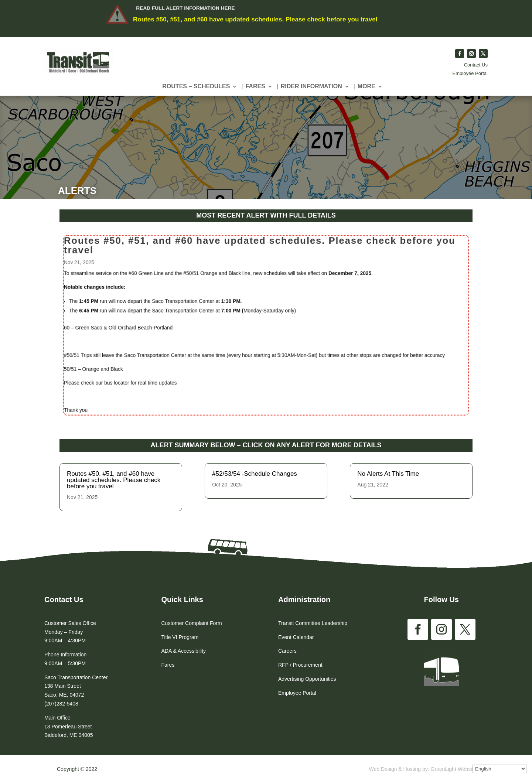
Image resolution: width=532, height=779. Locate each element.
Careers (287, 651)
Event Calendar (296, 637)
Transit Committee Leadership (313, 623)
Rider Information (311, 87)
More (366, 87)
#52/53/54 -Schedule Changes (255, 474)
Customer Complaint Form (192, 623)
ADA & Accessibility (184, 651)
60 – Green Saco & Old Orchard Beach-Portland (132, 328)
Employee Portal (470, 73)
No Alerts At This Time (388, 474)
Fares (255, 87)
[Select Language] (499, 769)
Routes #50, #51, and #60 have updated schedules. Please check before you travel (255, 19)
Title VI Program (180, 637)
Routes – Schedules (196, 87)
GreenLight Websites (455, 769)
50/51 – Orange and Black (109, 365)
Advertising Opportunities (307, 679)
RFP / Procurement (300, 665)
